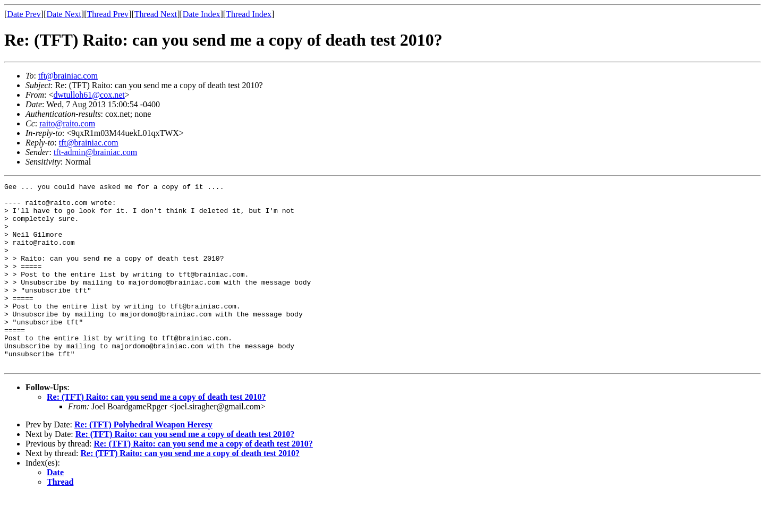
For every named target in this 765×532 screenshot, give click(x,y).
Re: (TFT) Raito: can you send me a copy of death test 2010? (156, 434)
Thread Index (249, 14)
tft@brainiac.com (68, 76)
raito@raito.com (67, 123)
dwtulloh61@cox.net (89, 95)
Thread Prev (108, 14)
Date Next (64, 14)
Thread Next (156, 14)
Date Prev (24, 14)
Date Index (202, 14)
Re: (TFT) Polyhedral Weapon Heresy (143, 461)
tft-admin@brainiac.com (95, 152)
